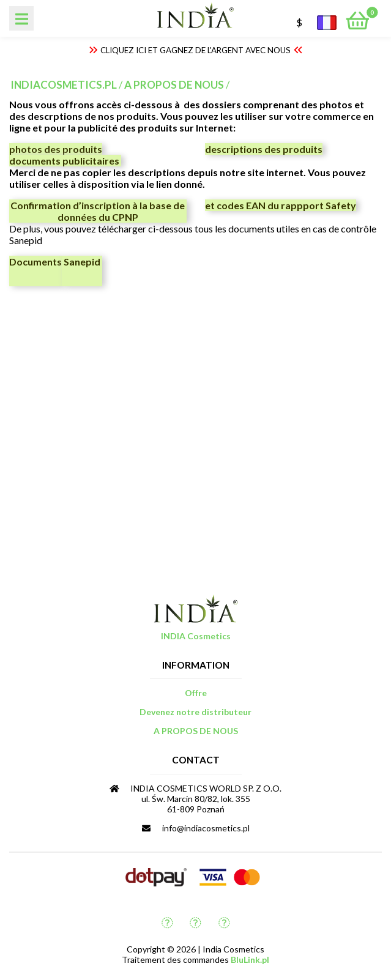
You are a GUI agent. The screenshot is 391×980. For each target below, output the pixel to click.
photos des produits (56, 149)
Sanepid (82, 262)
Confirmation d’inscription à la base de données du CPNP (98, 211)
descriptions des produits (264, 149)
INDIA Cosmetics (196, 636)
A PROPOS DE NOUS (174, 85)
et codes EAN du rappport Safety (281, 205)
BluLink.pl (250, 960)
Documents (35, 262)
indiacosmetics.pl (64, 85)
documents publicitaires (65, 161)
